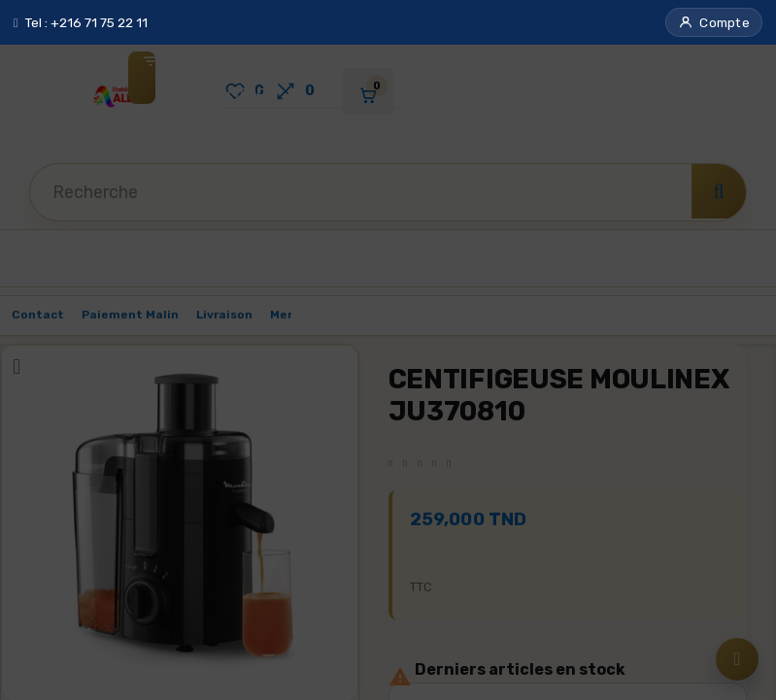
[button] (714, 22)
